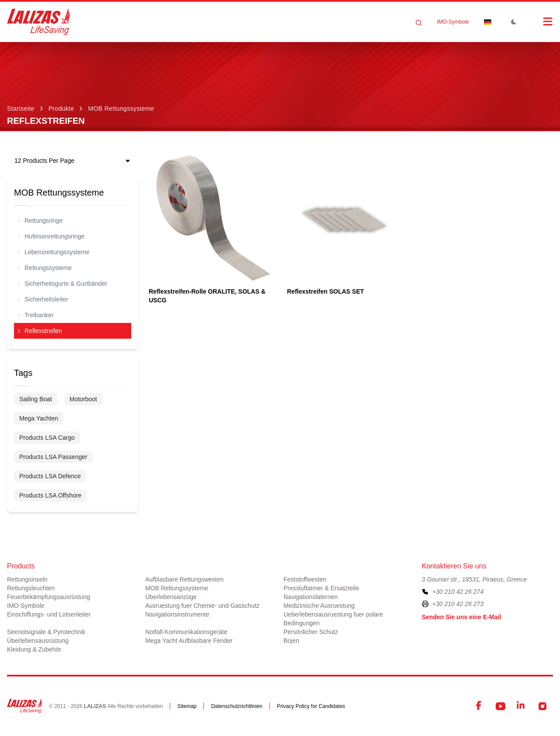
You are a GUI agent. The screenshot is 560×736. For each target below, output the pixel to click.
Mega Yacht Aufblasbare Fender (189, 641)
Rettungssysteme (45, 268)
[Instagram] (542, 706)
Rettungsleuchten (31, 588)
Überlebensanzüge (171, 597)
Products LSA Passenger (53, 457)
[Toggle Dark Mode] (514, 22)
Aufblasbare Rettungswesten (184, 579)
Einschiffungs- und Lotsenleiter (49, 614)
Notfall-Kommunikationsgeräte (186, 632)
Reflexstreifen (40, 331)
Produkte (61, 109)
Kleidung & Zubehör (34, 649)
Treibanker (35, 315)
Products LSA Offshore (50, 495)
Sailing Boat (36, 399)
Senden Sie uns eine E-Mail (461, 617)
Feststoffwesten (305, 579)
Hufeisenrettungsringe (51, 236)
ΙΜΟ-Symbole (453, 22)
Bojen (291, 641)
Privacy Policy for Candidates (311, 706)
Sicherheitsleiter (43, 299)
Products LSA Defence (50, 476)
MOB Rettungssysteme (121, 109)
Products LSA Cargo (47, 438)
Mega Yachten (39, 418)
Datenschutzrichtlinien (236, 706)
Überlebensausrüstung (38, 641)
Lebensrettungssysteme (54, 252)
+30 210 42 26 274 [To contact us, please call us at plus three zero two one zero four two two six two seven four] (458, 592)
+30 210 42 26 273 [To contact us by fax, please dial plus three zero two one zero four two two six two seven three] (458, 604)
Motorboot (83, 399)
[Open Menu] (539, 21)
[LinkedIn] (521, 706)
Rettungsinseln (27, 579)
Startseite (21, 109)
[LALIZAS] (38, 22)
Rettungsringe (40, 221)
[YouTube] (500, 706)
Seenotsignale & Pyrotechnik (46, 632)
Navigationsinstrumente (177, 614)
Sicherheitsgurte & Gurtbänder (62, 284)
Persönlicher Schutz (311, 632)
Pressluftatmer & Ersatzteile (321, 588)
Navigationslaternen (311, 597)
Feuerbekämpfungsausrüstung (49, 597)
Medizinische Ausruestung (319, 606)
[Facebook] (479, 706)
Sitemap (187, 706)
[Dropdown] (487, 22)
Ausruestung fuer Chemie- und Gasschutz (202, 606)
